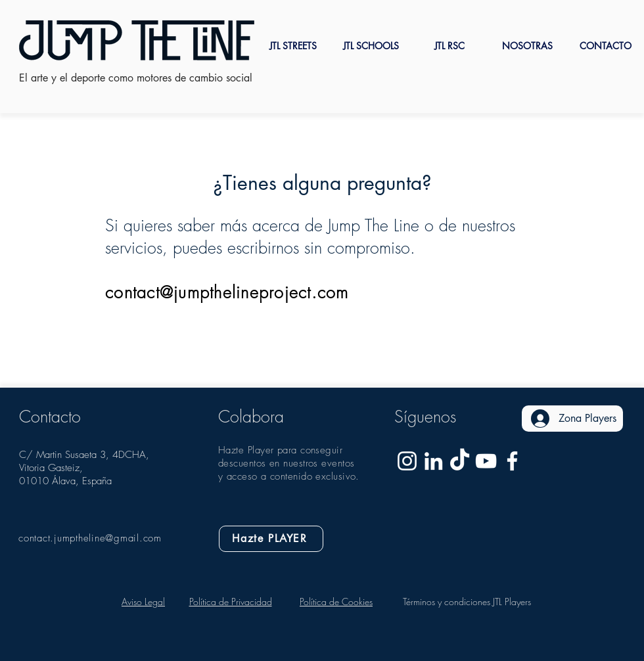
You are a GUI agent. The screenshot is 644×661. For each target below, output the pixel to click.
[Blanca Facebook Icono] (512, 461)
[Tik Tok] (460, 461)
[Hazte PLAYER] (271, 539)
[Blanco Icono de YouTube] (486, 461)
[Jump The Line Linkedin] (433, 461)
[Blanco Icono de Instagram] (407, 461)
